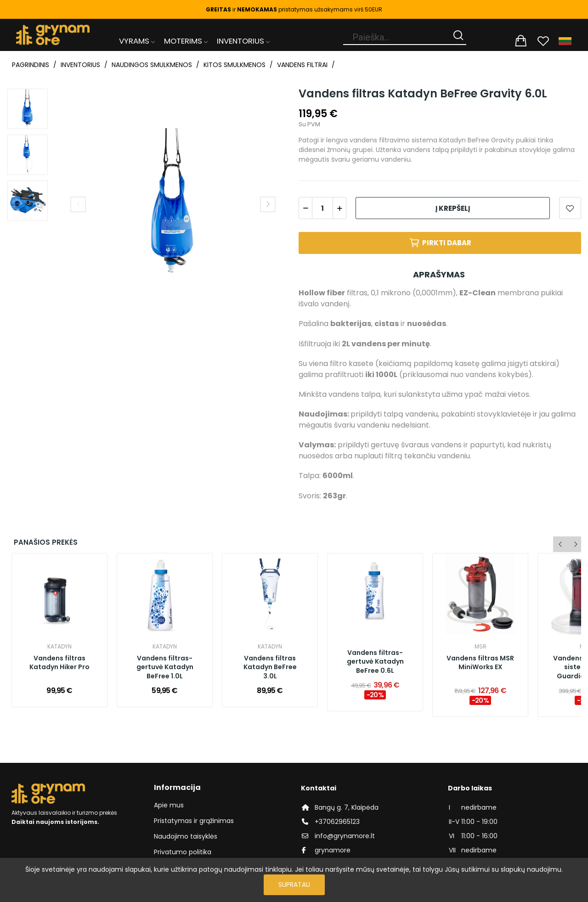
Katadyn (59, 647)
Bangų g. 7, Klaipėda (347, 807)
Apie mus (169, 805)
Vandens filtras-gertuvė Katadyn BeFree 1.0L (165, 667)
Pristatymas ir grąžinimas (194, 821)
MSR (481, 647)
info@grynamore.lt (345, 836)
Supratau (294, 885)
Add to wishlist (570, 208)
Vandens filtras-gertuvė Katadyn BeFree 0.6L (375, 662)
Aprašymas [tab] (439, 274)
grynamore (333, 850)
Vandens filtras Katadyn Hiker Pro (59, 663)
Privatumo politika (183, 852)
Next (268, 204)
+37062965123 (337, 822)
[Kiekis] (322, 208)
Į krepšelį (453, 208)
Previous (78, 204)
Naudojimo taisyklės (186, 836)
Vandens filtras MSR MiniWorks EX (480, 663)
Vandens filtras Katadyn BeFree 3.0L (270, 667)
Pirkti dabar (440, 243)
